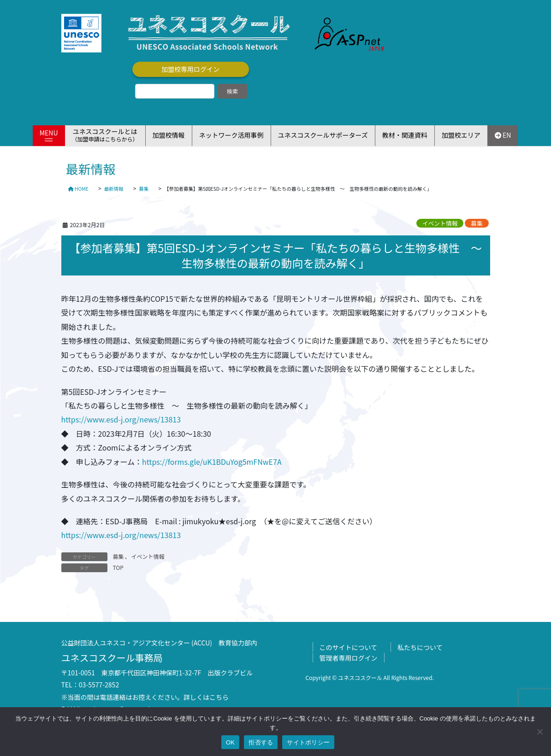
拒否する (261, 742)
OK (230, 742)
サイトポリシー (308, 742)
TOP (118, 567)
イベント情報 (440, 223)
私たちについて (420, 647)
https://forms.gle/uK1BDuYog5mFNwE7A (212, 462)
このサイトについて (349, 647)
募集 (477, 223)
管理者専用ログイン (349, 658)
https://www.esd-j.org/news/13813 (121, 419)
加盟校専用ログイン (190, 69)
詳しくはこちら (206, 697)
